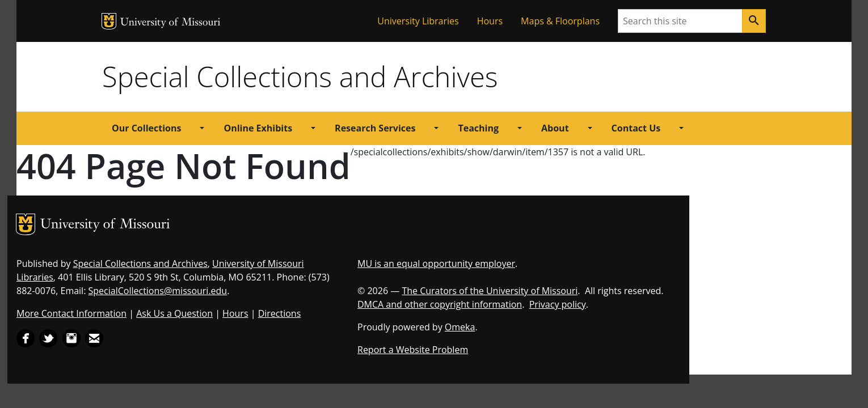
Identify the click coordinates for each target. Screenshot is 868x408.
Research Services (375, 128)
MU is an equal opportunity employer (436, 263)
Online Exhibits (258, 128)
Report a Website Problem (413, 350)
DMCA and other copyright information (440, 304)
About (555, 128)
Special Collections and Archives (300, 76)
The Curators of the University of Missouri (490, 291)
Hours (490, 21)
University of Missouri (170, 23)
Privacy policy (558, 304)
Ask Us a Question (174, 313)
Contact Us (636, 128)
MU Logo (109, 21)
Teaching (478, 128)
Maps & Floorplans (560, 21)
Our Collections (146, 128)
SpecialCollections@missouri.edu (158, 291)
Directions (280, 313)
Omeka (460, 327)
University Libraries (418, 21)
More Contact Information (71, 313)
